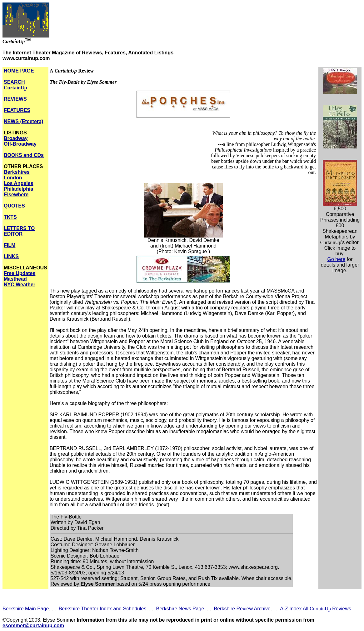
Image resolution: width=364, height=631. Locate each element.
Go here (337, 259)
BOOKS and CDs (24, 155)
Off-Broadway (20, 144)
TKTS (10, 217)
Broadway (16, 138)
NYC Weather (20, 285)
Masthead (15, 279)
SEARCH (15, 85)
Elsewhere (16, 195)
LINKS (11, 256)
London (13, 178)
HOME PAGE (19, 71)
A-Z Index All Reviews (316, 609)
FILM (10, 245)
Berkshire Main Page (26, 609)
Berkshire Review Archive (242, 609)
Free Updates (20, 273)
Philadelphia (18, 189)
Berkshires (17, 172)
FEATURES (17, 110)
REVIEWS (15, 99)
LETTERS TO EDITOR (19, 231)
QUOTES (14, 206)
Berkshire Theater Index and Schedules (103, 609)
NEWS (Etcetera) (23, 121)
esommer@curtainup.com (33, 626)
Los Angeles (19, 183)
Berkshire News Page (180, 609)
